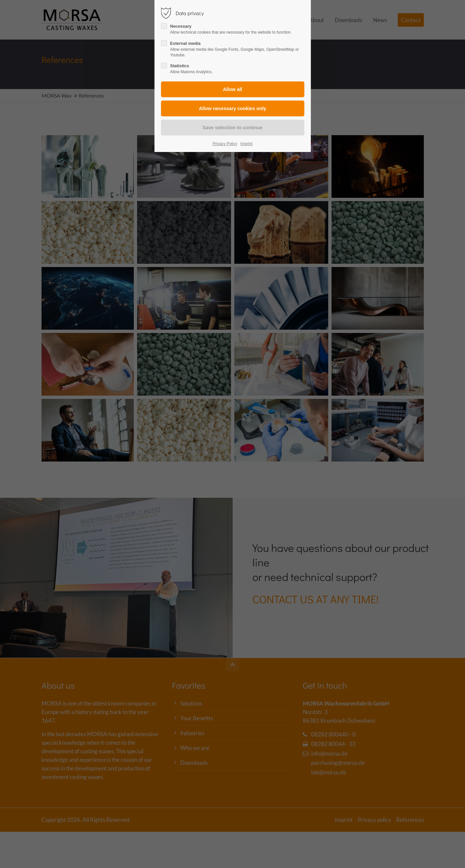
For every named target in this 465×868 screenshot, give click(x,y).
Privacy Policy (225, 144)
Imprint (246, 144)
